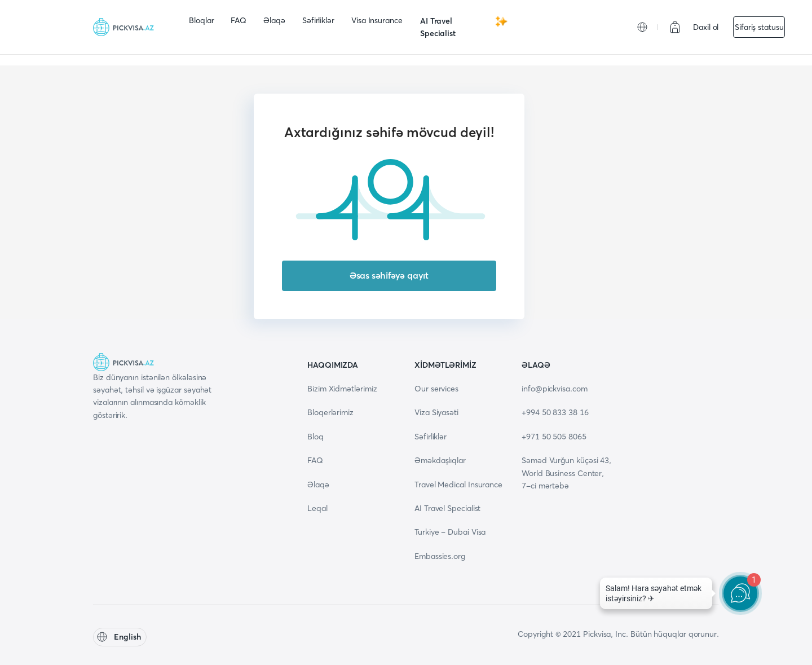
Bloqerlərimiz (330, 412)
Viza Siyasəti (436, 412)
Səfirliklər (318, 20)
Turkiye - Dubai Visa (450, 532)
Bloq (315, 437)
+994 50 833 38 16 (555, 412)
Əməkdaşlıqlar (440, 460)
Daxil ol (706, 27)
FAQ (239, 20)
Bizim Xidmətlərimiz (342, 389)
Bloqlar (201, 20)
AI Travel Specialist (464, 27)
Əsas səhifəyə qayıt (389, 275)
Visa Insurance (377, 20)
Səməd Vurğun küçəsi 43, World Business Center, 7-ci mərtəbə (566, 473)
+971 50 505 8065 (554, 437)
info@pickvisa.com (555, 389)
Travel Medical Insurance (458, 485)
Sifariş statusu (759, 27)
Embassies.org (440, 556)
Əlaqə (274, 20)
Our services (436, 389)
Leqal (317, 508)
